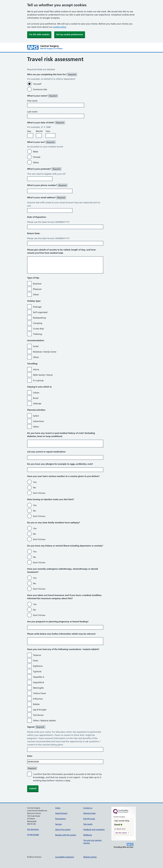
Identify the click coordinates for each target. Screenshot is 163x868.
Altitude (37, 404)
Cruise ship (38, 329)
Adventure (38, 421)
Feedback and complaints (94, 830)
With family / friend (43, 375)
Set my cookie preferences (70, 34)
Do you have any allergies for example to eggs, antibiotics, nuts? (60, 464)
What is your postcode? (44, 169)
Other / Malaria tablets (44, 721)
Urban (36, 393)
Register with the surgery (66, 835)
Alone (36, 370)
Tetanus (37, 655)
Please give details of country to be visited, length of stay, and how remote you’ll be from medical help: (61, 251)
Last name (32, 112)
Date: (30, 756)
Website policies (90, 857)
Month (39, 131)
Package (37, 307)
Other (36, 163)
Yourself (37, 84)
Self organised (40, 312)
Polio (36, 661)
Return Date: (34, 233)
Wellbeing (88, 835)
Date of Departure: (37, 217)
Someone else (40, 89)
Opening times (89, 813)
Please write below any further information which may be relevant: (61, 634)
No (35, 488)
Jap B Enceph (40, 710)
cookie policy (60, 27)
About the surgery (63, 830)
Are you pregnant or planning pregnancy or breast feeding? (58, 622)
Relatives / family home (45, 352)
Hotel (36, 346)
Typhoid (37, 672)
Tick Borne (38, 715)
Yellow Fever (40, 693)
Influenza (38, 699)
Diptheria (38, 666)
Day (29, 131)
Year (48, 131)
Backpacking (39, 318)
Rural (36, 398)
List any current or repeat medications (46, 452)
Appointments (61, 813)
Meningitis (38, 688)
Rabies (36, 704)
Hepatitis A (39, 677)
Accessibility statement (65, 857)
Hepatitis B (38, 682)
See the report (121, 833)
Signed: (36, 727)
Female (37, 157)
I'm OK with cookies (39, 34)
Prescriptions (61, 819)
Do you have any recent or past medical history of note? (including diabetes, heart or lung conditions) (61, 435)
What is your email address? (47, 198)
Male (36, 152)
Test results (88, 824)
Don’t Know (39, 493)
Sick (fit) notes (89, 819)
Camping (38, 323)
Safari (36, 416)
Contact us (88, 808)
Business (37, 284)
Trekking (38, 334)
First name (32, 101)
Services (58, 824)
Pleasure (37, 289)
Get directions (33, 829)
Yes (35, 482)
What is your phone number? (47, 185)
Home (58, 808)
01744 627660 (33, 835)
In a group (38, 380)
